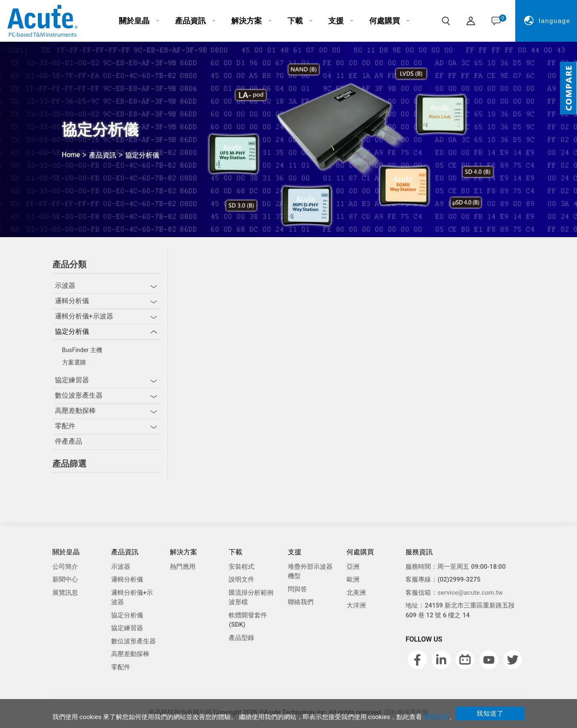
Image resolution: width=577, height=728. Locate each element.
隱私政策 (436, 717)
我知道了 (490, 714)
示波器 (65, 285)
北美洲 (356, 593)
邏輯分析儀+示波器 (84, 316)
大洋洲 (356, 605)
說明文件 (241, 579)
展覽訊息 (65, 593)
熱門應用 (183, 567)
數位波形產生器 (79, 395)
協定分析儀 (72, 331)
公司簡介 (65, 567)
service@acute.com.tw (470, 593)
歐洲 (353, 579)
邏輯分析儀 (72, 301)
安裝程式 (241, 567)
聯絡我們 (301, 602)
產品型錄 (241, 638)
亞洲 (353, 567)
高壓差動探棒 (75, 411)
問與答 (297, 589)
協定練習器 (72, 380)
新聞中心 (65, 579)
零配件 (65, 426)
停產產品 (69, 441)
